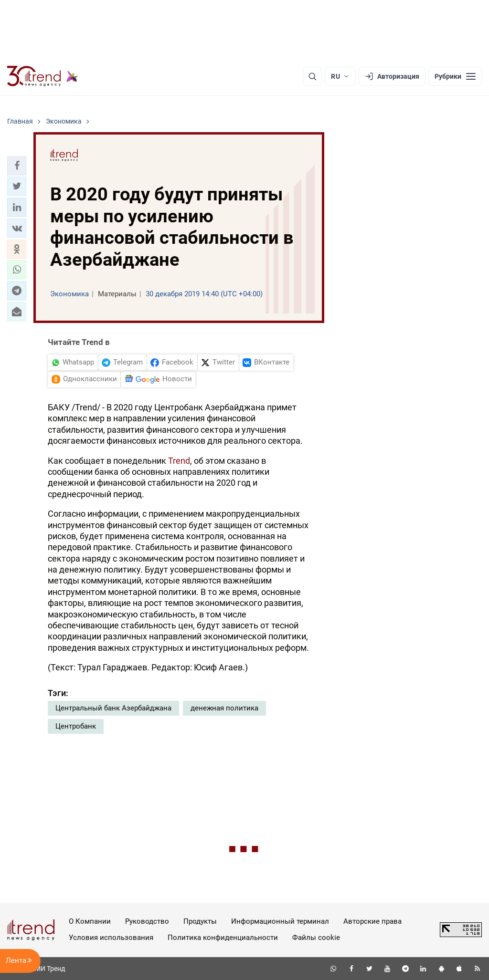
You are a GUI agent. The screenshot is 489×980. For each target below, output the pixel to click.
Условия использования (111, 938)
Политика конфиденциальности (223, 938)
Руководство (147, 921)
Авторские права (372, 921)
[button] (17, 166)
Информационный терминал (280, 921)
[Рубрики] (455, 76)
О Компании (90, 921)
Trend (179, 461)
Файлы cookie (316, 938)
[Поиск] (312, 76)
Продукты (200, 921)
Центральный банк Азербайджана (113, 708)
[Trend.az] (43, 76)
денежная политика (224, 708)
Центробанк (76, 726)
